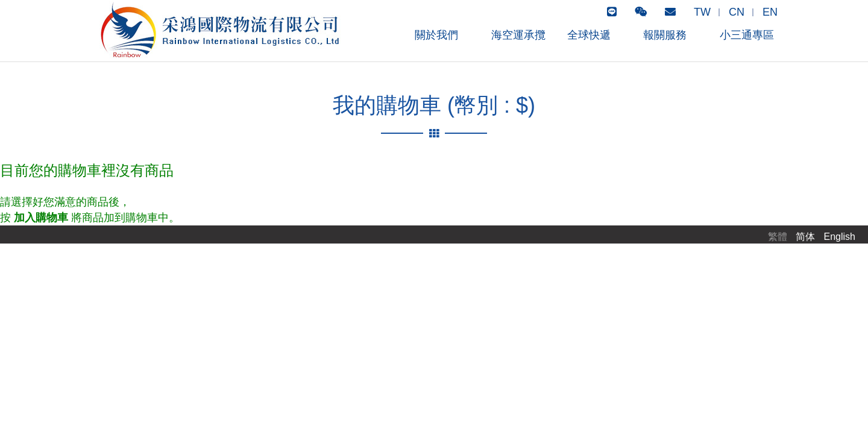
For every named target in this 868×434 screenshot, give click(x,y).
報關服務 (665, 35)
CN (737, 12)
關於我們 (436, 35)
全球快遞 (589, 35)
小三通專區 (747, 35)
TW (702, 12)
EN (770, 12)
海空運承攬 (518, 35)
